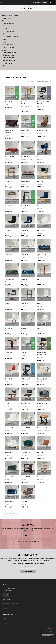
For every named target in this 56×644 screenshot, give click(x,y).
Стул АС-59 (8, 379)
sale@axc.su (10, 590)
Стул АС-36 (8, 181)
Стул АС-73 (41, 304)
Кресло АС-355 (26, 428)
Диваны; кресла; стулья (9, 21)
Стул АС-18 (8, 102)
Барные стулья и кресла (10, 37)
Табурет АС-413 (42, 428)
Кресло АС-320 (42, 131)
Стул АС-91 (41, 279)
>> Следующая (13, 513)
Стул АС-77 (41, 477)
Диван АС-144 (26, 181)
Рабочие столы (8, 63)
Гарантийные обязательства (11, 603)
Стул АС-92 (25, 304)
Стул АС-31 (25, 328)
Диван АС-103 (9, 279)
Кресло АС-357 (26, 452)
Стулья (5, 34)
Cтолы (4, 618)
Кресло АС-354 (10, 477)
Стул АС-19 (25, 206)
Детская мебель (7, 18)
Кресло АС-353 (10, 501)
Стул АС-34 (41, 157)
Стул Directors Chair (9, 31)
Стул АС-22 (41, 452)
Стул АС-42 (8, 206)
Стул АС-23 (41, 181)
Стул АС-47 (41, 206)
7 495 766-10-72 (13, 588)
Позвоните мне (28, 571)
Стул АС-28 (8, 255)
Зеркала (5, 39)
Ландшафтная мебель (9, 45)
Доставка (5, 609)
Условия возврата (8, 606)
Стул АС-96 (8, 353)
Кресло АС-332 (26, 477)
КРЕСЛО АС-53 (26, 379)
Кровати (5, 42)
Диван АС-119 (42, 255)
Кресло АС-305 (42, 403)
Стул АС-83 (25, 353)
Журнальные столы (9, 60)
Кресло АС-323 (26, 403)
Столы (4, 50)
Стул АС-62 (41, 328)
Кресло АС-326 (26, 501)
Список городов (28, 530)
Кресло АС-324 (10, 428)
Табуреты (5, 621)
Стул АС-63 (8, 230)
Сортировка (31, 82)
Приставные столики (10, 52)
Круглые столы (8, 66)
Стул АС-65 (41, 230)
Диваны (5, 26)
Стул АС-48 (25, 230)
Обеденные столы (9, 55)
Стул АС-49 (25, 255)
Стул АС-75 (8, 328)
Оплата (5, 611)
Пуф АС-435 (25, 157)
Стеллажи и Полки (8, 47)
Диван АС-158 (9, 157)
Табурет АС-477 (26, 131)
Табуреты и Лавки (9, 23)
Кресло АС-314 (42, 379)
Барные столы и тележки (10, 16)
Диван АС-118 (26, 279)
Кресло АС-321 (10, 452)
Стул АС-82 (8, 304)
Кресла (5, 29)
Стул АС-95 (8, 403)
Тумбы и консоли (8, 58)
